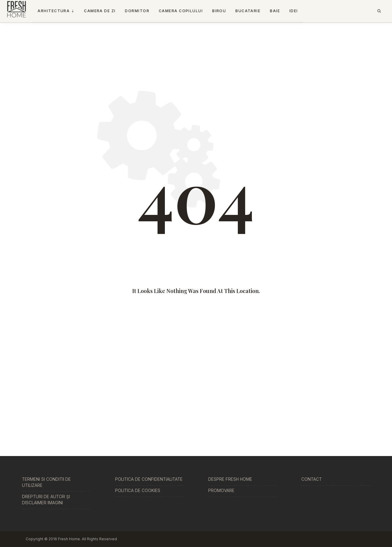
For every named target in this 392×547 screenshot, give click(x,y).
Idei (294, 11)
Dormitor (137, 11)
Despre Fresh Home (230, 479)
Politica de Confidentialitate (149, 479)
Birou (219, 11)
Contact (312, 479)
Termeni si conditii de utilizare (46, 482)
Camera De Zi (100, 11)
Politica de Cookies (138, 491)
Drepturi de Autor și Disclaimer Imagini (46, 500)
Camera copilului (181, 11)
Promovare (221, 491)
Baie (275, 11)
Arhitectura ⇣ (56, 11)
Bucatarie (248, 11)
